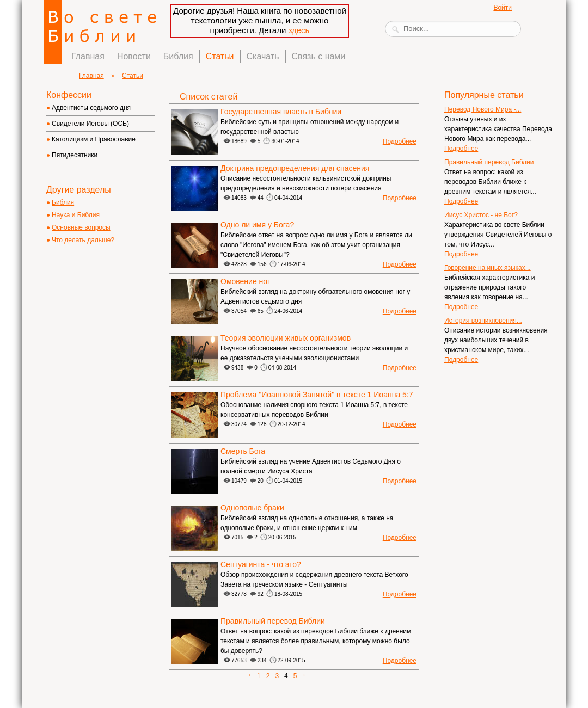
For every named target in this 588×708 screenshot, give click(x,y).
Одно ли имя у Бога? (257, 225)
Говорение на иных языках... (488, 268)
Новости (134, 56)
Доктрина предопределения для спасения (295, 168)
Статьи (220, 56)
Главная (88, 56)
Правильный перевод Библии (273, 621)
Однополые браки (252, 508)
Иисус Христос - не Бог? (481, 215)
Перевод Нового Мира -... (483, 109)
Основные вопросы (81, 227)
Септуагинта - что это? (261, 564)
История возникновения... (483, 321)
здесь (299, 30)
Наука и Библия (76, 215)
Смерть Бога (243, 451)
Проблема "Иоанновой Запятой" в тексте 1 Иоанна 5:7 (317, 395)
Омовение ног (245, 281)
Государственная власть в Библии (281, 112)
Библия (178, 56)
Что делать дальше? (83, 240)
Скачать (263, 56)
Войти (503, 8)
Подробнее (400, 141)
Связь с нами (319, 56)
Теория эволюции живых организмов (286, 338)
